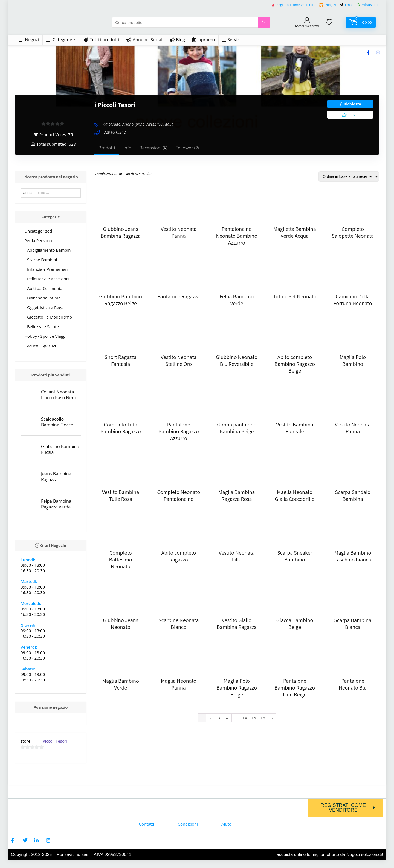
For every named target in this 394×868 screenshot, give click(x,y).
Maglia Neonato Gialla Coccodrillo (295, 495)
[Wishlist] (329, 22)
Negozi (331, 5)
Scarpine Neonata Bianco (179, 624)
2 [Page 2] (210, 718)
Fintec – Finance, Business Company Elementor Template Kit (175, 867)
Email (349, 5)
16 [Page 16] (263, 718)
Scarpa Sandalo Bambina (353, 495)
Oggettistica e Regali (46, 307)
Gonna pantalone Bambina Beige (237, 428)
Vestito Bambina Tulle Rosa (121, 495)
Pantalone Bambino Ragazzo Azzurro (179, 431)
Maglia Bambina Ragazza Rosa (237, 495)
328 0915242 (115, 132)
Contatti (147, 824)
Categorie (59, 40)
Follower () (187, 148)
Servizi (231, 40)
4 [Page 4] (227, 718)
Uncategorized (38, 231)
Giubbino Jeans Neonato (121, 624)
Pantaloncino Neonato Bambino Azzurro (237, 236)
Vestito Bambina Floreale (295, 428)
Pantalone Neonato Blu (353, 684)
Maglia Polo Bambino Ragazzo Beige (237, 688)
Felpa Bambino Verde (237, 300)
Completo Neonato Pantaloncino (179, 495)
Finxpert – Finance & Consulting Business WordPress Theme (192, 867)
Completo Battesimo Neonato (121, 560)
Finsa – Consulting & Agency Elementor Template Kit (159, 867)
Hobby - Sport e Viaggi (45, 336)
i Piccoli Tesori (54, 741)
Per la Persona (38, 240)
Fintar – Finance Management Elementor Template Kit (167, 867)
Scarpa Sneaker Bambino (295, 556)
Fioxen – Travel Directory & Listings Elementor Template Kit (209, 867)
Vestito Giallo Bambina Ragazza (237, 624)
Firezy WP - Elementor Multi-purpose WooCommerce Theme (238, 867)
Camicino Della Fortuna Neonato (353, 300)
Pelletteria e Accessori (48, 279)
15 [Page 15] (254, 718)
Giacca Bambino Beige (295, 624)
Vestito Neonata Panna (179, 232)
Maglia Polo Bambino (353, 361)
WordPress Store (153, 867)
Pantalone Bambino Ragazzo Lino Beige (295, 688)
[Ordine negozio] (349, 176)
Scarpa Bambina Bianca (353, 624)
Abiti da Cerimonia (45, 288)
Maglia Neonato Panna (179, 684)
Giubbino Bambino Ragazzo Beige (121, 300)
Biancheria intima (44, 298)
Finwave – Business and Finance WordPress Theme (184, 867)
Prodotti (107, 148)
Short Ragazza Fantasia (121, 361)
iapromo (204, 40)
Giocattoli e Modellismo (50, 317)
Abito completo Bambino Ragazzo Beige (295, 364)
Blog (177, 40)
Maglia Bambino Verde (121, 684)
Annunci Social (144, 40)
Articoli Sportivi (41, 346)
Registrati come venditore (296, 5)
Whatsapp (369, 5)
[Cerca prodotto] (264, 22)
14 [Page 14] (244, 718)
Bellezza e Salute (43, 326)
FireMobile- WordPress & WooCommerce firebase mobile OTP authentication (228, 867)
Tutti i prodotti (102, 40)
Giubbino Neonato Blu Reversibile (237, 361)
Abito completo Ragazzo (179, 556)
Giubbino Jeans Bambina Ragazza (121, 232)
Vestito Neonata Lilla (237, 556)
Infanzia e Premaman (47, 269)
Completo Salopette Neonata (353, 232)
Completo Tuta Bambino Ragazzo (121, 428)
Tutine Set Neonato (295, 296)
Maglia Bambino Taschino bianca (353, 556)
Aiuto (226, 824)
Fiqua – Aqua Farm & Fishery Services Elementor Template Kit (218, 867)
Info (127, 148)
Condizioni (188, 824)
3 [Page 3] (219, 718)
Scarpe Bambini (42, 260)
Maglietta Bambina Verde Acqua (295, 232)
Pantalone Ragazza (179, 296)
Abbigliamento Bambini (49, 250)
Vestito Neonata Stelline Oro (179, 361)
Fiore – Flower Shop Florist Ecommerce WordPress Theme (200, 867)
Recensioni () (153, 148)
